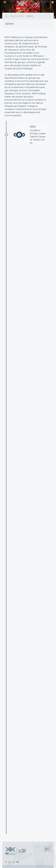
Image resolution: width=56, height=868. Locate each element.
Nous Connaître (17, 16)
